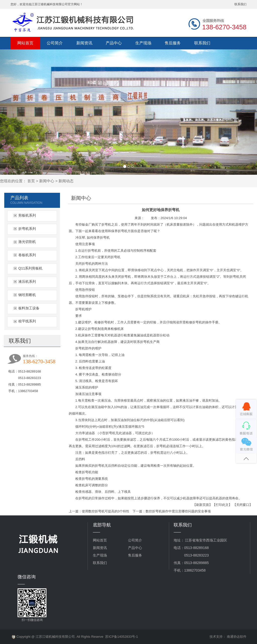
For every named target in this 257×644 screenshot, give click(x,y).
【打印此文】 (222, 505)
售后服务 (173, 43)
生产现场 (143, 43)
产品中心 (114, 43)
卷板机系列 (27, 255)
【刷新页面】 (203, 505)
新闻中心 (47, 181)
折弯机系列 (27, 229)
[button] (19, 112)
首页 (31, 181)
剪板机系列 (27, 215)
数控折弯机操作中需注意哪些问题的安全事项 (178, 511)
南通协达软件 (237, 637)
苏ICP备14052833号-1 (121, 637)
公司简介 (55, 43)
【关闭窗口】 (243, 505)
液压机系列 (27, 282)
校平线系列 (27, 321)
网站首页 (25, 43)
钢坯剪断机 (27, 295)
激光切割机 (27, 242)
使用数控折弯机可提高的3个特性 (106, 511)
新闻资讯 (84, 43)
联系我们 (240, 4)
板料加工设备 (29, 308)
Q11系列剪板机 (30, 268)
